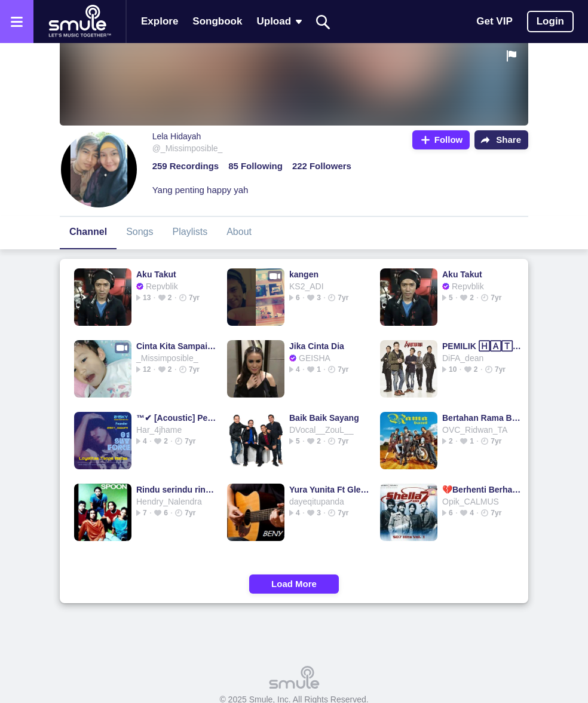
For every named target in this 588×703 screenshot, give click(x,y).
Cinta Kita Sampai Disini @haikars (177, 346)
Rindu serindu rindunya (177, 490)
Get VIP (494, 21)
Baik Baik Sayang (324, 418)
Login (550, 21)
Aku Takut (156, 274)
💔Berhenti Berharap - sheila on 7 (483, 490)
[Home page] (79, 22)
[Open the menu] (17, 22)
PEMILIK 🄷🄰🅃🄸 (483, 346)
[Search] (323, 22)
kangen (304, 274)
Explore (160, 21)
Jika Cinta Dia (317, 346)
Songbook (217, 21)
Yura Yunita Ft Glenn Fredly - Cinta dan (330, 490)
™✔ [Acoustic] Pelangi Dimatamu (177, 418)
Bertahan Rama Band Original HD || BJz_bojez (483, 418)
